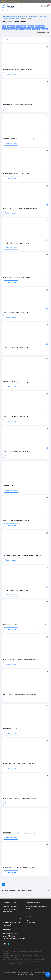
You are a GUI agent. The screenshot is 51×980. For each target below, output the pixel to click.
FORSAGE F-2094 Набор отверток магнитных (19, 833)
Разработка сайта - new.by (26, 974)
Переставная (6, 29)
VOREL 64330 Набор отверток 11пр (16, 590)
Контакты (7, 930)
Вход (27, 920)
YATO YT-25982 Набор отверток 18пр (16, 521)
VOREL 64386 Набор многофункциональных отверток (22, 555)
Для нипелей (11, 27)
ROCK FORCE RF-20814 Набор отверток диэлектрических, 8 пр (25, 625)
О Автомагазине (10, 903)
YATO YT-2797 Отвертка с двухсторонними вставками (23, 486)
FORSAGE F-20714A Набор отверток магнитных (20, 798)
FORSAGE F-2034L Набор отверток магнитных (20, 868)
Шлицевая (44, 29)
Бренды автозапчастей (12, 922)
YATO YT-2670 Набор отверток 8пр (16, 417)
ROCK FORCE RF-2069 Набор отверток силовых (20, 694)
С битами (15, 29)
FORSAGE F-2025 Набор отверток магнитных (19, 764)
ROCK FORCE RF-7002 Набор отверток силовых (20, 659)
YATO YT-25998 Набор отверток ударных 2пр (19, 139)
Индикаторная (21, 27)
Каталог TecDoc (33, 903)
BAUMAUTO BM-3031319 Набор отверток (18, 70)
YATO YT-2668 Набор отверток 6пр (16, 347)
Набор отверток (40, 27)
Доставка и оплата (10, 907)
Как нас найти (8, 912)
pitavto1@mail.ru (9, 936)
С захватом (36, 29)
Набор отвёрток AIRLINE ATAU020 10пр (17, 278)
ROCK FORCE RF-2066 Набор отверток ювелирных (21, 208)
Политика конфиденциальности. (38, 972)
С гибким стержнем (25, 29)
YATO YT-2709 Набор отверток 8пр (16, 382)
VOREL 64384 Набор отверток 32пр (16, 243)
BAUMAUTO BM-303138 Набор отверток (18, 104)
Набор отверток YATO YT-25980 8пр (16, 174)
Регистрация (30, 923)
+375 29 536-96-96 (10, 933)
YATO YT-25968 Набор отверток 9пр (16, 451)
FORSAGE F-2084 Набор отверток (15, 729)
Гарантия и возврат (10, 909)
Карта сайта (8, 925)
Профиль (29, 916)
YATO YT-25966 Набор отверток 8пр (16, 312)
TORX (4, 27)
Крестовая (30, 27)
